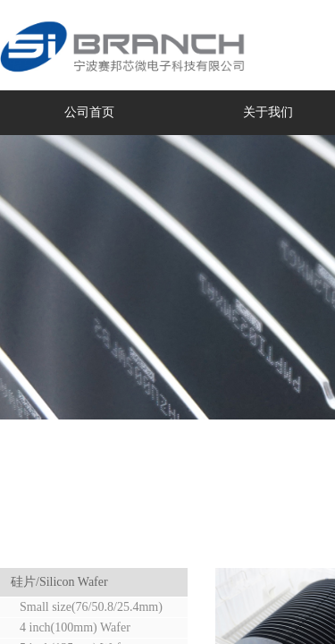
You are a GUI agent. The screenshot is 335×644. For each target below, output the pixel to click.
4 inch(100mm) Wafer (75, 627)
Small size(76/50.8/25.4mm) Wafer (84, 609)
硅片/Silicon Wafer (59, 582)
